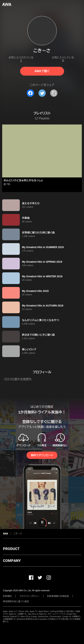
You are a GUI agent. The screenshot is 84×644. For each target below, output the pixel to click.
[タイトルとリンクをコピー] (54, 93)
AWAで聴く (42, 71)
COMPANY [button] (12, 561)
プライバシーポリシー (29, 596)
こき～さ (18, 534)
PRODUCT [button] (11, 549)
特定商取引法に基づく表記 (16, 601)
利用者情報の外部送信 (58, 596)
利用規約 (7, 596)
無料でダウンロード (42, 455)
